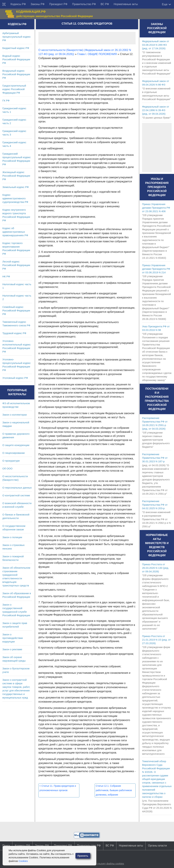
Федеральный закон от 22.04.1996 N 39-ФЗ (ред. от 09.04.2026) (156, 110)
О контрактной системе (16, 495)
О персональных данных (17, 488)
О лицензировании (14, 453)
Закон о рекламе (12, 649)
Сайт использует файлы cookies (105, 864)
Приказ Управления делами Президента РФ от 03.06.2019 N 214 (156, 269)
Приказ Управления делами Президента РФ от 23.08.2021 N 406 (156, 208)
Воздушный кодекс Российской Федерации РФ (16, 74)
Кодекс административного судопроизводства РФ (15, 198)
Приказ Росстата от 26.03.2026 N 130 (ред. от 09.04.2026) (155, 568)
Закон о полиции (12, 537)
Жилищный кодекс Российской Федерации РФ (16, 176)
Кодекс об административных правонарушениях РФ (15, 232)
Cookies (23, 861)
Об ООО (7, 468)
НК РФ (6, 276)
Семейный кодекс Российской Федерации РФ (16, 310)
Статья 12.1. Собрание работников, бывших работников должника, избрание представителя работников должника (114, 795)
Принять (83, 856)
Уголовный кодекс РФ (15, 378)
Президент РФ (58, 4)
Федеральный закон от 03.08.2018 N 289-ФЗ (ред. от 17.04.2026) (156, 45)
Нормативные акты (126, 4)
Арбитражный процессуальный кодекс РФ (17, 37)
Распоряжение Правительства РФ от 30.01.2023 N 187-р (155, 458)
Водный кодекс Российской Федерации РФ (16, 59)
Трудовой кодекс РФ (14, 333)
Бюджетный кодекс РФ (16, 48)
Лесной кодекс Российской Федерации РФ (16, 265)
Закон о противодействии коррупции (13, 638)
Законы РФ (38, 4)
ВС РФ (105, 4)
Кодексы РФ (18, 4)
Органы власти (157, 846)
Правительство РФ (84, 4)
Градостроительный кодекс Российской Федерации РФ (14, 89)
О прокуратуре (11, 461)
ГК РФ (6, 100)
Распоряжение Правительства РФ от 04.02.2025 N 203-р (155, 505)
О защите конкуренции (16, 445)
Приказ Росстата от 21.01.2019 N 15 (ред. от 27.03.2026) (156, 640)
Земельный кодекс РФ (16, 187)
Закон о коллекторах (15, 415)
